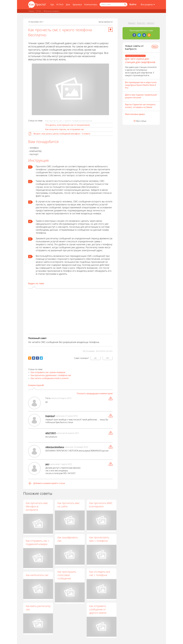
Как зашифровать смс (68, 539)
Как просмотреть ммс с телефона (99, 539)
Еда (52, 4)
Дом (68, 4)
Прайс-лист (141, 23)
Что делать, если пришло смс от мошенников (67, 125)
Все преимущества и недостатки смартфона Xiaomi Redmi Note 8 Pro (141, 85)
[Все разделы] (148, 5)
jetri (47, 464)
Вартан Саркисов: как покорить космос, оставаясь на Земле (140, 106)
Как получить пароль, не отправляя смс (65, 129)
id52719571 (51, 433)
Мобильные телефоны (51, 11)
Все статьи (141, 121)
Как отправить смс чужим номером (48, 372)
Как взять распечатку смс (38, 608)
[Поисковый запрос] (113, 4)
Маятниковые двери (135, 114)
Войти (133, 4)
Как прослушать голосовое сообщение (67, 575)
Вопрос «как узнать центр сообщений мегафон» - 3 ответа (62, 134)
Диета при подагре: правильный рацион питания (141, 96)
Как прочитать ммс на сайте (69, 505)
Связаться (150, 23)
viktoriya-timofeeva (55, 447)
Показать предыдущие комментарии (95, 393)
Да (95, 358)
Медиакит (132, 23)
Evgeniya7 (50, 416)
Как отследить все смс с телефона (100, 573)
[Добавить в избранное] (110, 30)
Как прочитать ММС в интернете (101, 505)
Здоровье (77, 4)
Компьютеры (91, 4)
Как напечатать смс (37, 575)
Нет (108, 358)
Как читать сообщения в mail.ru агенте (50, 378)
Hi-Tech (60, 4)
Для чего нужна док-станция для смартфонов (140, 60)
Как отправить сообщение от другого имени (98, 609)
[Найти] (125, 4)
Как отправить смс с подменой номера (38, 542)
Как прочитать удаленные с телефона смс (51, 375)
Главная (31, 11)
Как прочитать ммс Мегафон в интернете (37, 506)
